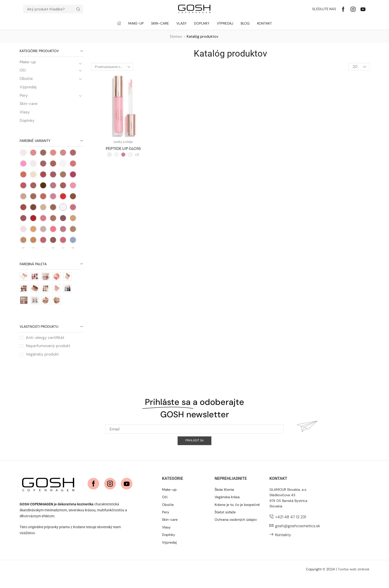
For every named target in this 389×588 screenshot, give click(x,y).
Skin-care (29, 106)
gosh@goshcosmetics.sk (298, 536)
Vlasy (25, 114)
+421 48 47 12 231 (291, 527)
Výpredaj (28, 89)
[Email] (194, 464)
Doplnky (27, 123)
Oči (23, 73)
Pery (24, 98)
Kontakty (283, 544)
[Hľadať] (78, 9)
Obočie (26, 81)
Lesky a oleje (123, 142)
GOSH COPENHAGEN (36, 514)
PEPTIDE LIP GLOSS (123, 148)
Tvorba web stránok (354, 579)
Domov (176, 36)
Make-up (28, 64)
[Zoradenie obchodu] (112, 67)
